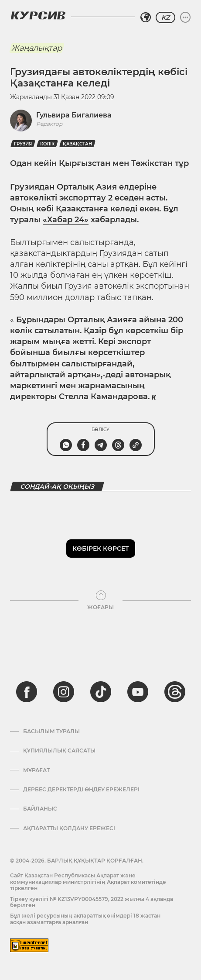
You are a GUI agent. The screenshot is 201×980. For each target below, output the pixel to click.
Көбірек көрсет (101, 549)
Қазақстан (77, 144)
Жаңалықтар (37, 48)
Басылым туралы (51, 732)
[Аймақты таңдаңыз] (146, 17)
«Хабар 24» (66, 220)
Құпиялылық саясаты (59, 751)
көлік (47, 144)
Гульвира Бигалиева (74, 115)
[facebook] (27, 692)
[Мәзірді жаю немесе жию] (185, 17)
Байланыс (40, 809)
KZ (165, 17)
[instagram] (64, 692)
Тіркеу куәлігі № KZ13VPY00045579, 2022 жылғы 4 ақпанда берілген (92, 902)
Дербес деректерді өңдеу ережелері (81, 790)
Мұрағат (36, 770)
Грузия (23, 144)
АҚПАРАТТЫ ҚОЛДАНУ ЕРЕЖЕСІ (69, 828)
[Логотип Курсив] (38, 15)
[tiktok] (101, 692)
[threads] (175, 692)
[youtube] (138, 692)
